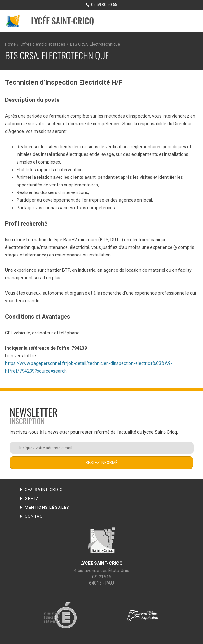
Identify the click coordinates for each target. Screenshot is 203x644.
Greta (32, 498)
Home (10, 44)
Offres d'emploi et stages (43, 44)
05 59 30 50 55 (104, 5)
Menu (192, 21)
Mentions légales (47, 507)
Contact (35, 516)
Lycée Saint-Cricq (63, 21)
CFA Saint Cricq (44, 490)
